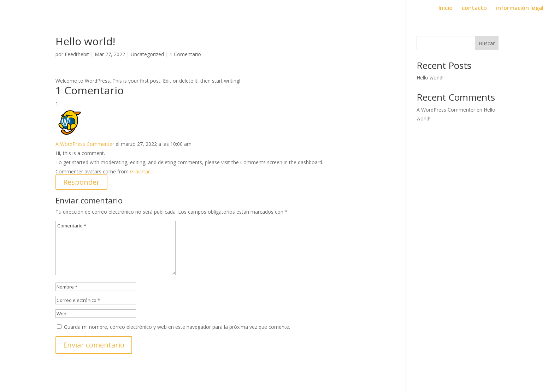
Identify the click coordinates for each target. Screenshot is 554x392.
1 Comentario (185, 54)
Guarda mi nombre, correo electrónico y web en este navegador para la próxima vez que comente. (177, 327)
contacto (474, 8)
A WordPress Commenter (85, 144)
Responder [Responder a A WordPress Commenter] (81, 182)
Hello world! (430, 78)
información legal (520, 8)
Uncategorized (147, 54)
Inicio (446, 8)
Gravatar (140, 171)
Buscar (487, 43)
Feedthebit (77, 54)
